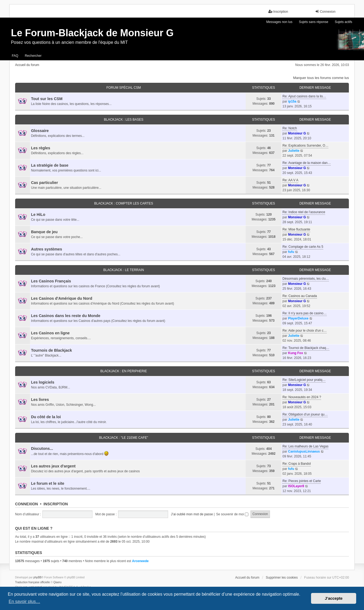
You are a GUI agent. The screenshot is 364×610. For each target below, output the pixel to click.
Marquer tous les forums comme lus (321, 78)
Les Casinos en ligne (50, 333)
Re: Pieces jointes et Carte (302, 481)
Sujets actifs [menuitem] (344, 22)
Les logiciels (43, 382)
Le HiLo (38, 215)
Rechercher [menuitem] (33, 56)
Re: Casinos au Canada (300, 296)
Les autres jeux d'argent (53, 466)
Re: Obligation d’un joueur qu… (305, 414)
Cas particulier (45, 183)
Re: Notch (290, 128)
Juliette (294, 151)
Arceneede (140, 561)
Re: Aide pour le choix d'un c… (305, 331)
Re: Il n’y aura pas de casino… (304, 313)
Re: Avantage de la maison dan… (307, 163)
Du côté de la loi (46, 417)
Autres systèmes (47, 249)
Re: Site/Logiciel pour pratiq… (304, 380)
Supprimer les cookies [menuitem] (282, 578)
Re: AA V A (290, 180)
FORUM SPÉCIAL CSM (124, 88)
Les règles (41, 148)
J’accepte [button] (334, 598)
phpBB (38, 577)
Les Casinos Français (51, 281)
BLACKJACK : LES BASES (123, 120)
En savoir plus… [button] (24, 601)
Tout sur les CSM (47, 99)
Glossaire (40, 131)
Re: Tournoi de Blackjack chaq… (306, 348)
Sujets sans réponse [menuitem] (314, 22)
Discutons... (42, 449)
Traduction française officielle (33, 582)
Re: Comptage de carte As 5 (303, 247)
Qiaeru (58, 582)
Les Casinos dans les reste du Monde (66, 316)
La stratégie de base (50, 165)
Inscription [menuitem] (278, 11)
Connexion (27, 504)
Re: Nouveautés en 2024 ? (302, 397)
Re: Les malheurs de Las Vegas (305, 446)
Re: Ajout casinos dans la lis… (304, 96)
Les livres (40, 400)
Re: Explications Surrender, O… (305, 146)
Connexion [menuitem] (325, 11)
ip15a (292, 101)
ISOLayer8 (296, 486)
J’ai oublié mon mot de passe (192, 514)
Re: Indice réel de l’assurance (304, 212)
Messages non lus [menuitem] (279, 22)
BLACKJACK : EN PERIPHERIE (124, 371)
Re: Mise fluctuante (296, 229)
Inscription (56, 504)
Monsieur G (297, 133)
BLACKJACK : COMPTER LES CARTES (124, 203)
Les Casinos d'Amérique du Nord (62, 298)
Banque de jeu (44, 232)
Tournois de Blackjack (52, 350)
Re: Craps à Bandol (297, 464)
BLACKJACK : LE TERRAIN (124, 270)
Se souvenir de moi (232, 514)
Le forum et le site (48, 483)
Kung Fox (295, 353)
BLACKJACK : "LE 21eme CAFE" (124, 438)
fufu (291, 252)
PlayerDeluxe (298, 318)
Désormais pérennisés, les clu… (306, 279)
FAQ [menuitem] (15, 56)
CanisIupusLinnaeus (304, 451)
